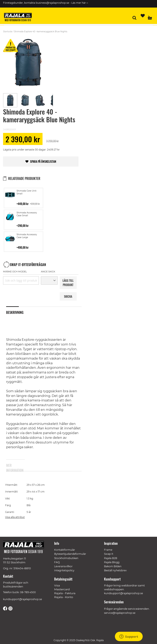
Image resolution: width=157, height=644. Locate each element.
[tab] (16, 312)
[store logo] (19, 18)
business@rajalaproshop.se (52, 3)
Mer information (12, 467)
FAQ (57, 562)
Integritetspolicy (64, 570)
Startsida (8, 32)
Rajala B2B (111, 558)
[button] (25, 100)
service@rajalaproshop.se (120, 613)
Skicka (68, 296)
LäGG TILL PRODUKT (68, 283)
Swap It (109, 554)
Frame (108, 550)
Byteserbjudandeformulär (70, 554)
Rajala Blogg (112, 562)
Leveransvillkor (63, 566)
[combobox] (21, 280)
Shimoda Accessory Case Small (27, 214)
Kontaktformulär (65, 550)
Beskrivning (12, 312)
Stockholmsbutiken (66, 558)
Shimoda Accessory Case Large (27, 236)
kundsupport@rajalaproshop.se (22, 599)
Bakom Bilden (113, 566)
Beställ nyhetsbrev (115, 570)
